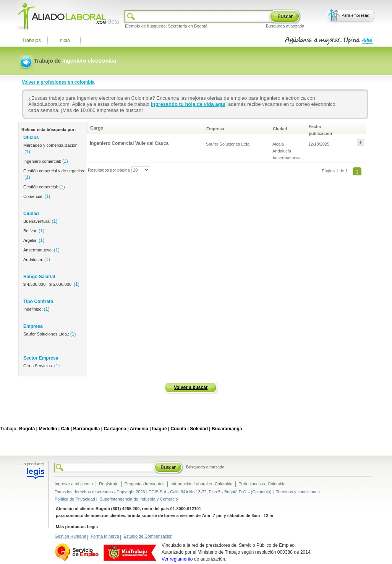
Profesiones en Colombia (262, 484)
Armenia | (140, 429)
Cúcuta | (180, 429)
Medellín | (49, 429)
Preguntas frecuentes (145, 484)
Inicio (64, 40)
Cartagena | (116, 429)
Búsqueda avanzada (285, 26)
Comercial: (37, 196)
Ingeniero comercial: (46, 161)
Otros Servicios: (41, 366)
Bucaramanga (227, 429)
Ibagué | (161, 429)
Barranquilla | (88, 429)
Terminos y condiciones (298, 492)
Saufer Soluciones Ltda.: (50, 334)
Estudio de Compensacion (148, 536)
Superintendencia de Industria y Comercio (139, 499)
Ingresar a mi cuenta (74, 484)
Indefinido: (36, 309)
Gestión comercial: (44, 187)
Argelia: (34, 240)
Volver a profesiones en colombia (58, 82)
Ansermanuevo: (41, 250)
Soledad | (200, 429)
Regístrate (109, 484)
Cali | (66, 429)
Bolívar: (34, 231)
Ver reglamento (177, 559)
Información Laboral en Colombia (201, 484)
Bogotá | (28, 429)
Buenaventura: (40, 221)
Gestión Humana (70, 536)
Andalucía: (37, 259)
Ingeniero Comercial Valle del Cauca (129, 143)
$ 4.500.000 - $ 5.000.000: (51, 284)
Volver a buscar (191, 387)
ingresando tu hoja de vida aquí (188, 104)
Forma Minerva (105, 536)
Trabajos (31, 40)
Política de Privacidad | (76, 499)
